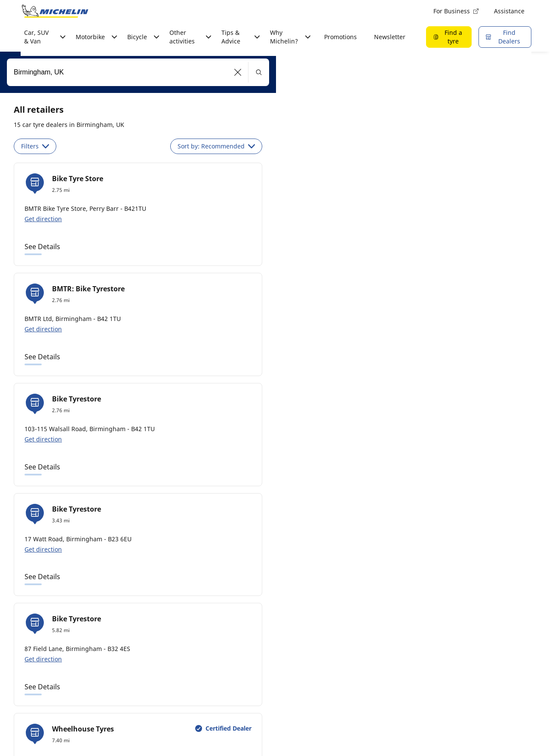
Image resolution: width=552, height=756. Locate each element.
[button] (238, 72)
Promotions (340, 37)
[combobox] (138, 72)
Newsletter (390, 37)
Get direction (43, 219)
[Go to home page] (55, 11)
